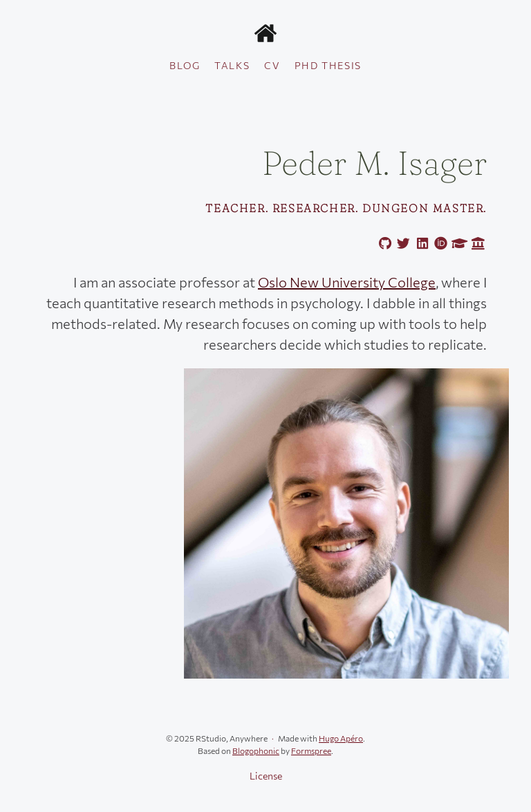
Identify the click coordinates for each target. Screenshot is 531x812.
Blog (185, 65)
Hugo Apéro (341, 738)
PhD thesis (328, 65)
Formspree (311, 750)
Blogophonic (256, 750)
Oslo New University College (347, 282)
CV (272, 65)
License (266, 776)
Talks (232, 65)
